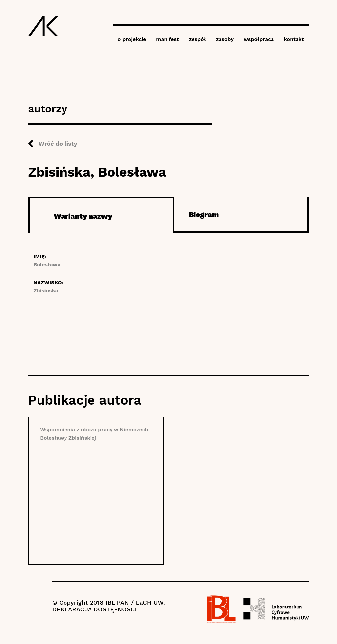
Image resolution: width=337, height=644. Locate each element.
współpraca (259, 39)
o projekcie (132, 39)
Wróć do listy (58, 143)
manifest (168, 39)
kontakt (294, 39)
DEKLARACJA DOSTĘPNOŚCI (94, 609)
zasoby (225, 39)
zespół (197, 39)
